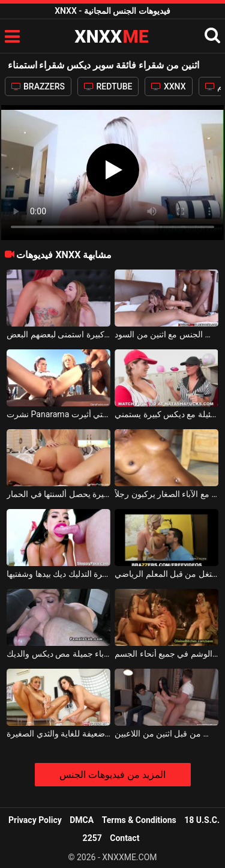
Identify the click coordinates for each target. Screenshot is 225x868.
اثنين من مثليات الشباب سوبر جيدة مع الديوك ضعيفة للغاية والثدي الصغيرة (58, 734)
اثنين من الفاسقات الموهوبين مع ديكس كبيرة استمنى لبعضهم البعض (58, 334)
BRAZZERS (38, 86)
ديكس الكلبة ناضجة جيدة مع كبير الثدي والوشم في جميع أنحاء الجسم (166, 654)
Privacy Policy (35, 820)
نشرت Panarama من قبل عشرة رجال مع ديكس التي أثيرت (58, 414)
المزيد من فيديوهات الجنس (112, 775)
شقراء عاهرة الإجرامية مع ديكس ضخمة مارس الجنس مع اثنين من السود (166, 334)
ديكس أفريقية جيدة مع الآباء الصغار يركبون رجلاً (166, 494)
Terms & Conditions (139, 820)
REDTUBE (108, 86)
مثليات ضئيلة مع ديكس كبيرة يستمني (166, 414)
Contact (124, 838)
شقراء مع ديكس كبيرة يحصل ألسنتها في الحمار (58, 494)
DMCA (82, 820)
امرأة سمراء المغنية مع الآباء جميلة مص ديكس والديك (58, 654)
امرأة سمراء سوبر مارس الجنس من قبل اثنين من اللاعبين (166, 734)
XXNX (168, 86)
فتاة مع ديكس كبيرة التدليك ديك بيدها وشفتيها (58, 574)
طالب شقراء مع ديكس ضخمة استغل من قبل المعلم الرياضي (166, 574)
